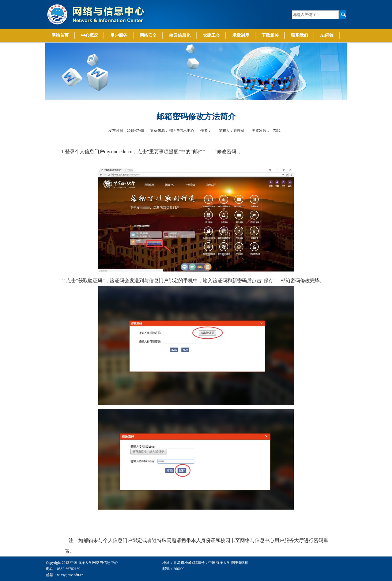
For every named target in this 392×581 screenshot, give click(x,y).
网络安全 (148, 35)
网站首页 (60, 35)
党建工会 (211, 35)
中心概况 (89, 35)
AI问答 (327, 35)
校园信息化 (180, 35)
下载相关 (270, 35)
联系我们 (300, 35)
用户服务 (119, 35)
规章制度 (241, 35)
